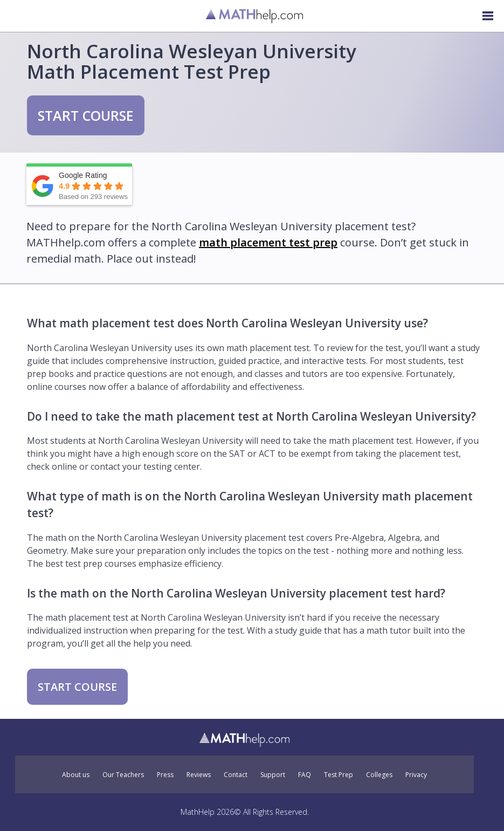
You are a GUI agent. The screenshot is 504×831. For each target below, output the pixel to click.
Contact (236, 775)
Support (273, 775)
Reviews (199, 775)
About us (76, 775)
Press (165, 775)
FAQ (305, 775)
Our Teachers (123, 775)
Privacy (416, 775)
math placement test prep (268, 242)
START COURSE (86, 115)
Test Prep (339, 775)
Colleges (379, 775)
